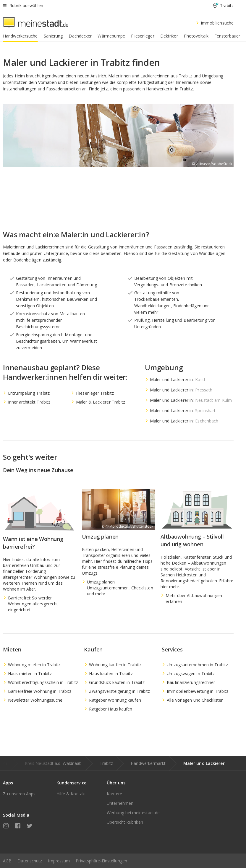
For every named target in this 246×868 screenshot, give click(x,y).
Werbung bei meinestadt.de (133, 813)
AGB (7, 861)
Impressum (59, 861)
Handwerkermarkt (148, 763)
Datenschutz (30, 861)
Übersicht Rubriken (125, 822)
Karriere (114, 794)
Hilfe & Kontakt (71, 794)
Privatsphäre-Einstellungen (101, 861)
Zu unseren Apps (19, 794)
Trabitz (106, 763)
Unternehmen (120, 803)
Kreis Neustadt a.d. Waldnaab (53, 763)
